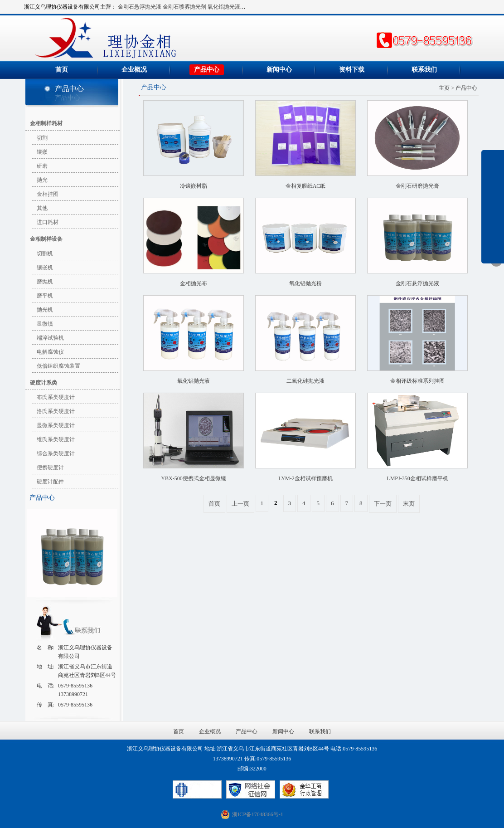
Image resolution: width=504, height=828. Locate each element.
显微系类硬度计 (56, 425)
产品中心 (207, 70)
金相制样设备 (46, 239)
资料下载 (352, 70)
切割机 (45, 253)
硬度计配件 (50, 482)
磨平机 (45, 296)
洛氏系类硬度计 (56, 411)
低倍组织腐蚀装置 (58, 366)
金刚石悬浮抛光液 (140, 7)
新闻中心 (279, 70)
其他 (42, 208)
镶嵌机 (45, 268)
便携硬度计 (50, 468)
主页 (444, 88)
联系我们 (424, 70)
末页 (409, 504)
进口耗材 (48, 222)
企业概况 (134, 70)
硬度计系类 (44, 383)
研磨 (42, 166)
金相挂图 (48, 194)
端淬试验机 (50, 338)
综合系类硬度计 (56, 453)
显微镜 (45, 324)
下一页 (383, 504)
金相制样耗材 (46, 123)
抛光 (42, 180)
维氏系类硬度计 (56, 439)
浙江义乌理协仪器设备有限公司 (161, 38)
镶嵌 (42, 152)
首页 (62, 70)
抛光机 (45, 310)
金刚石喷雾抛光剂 (184, 7)
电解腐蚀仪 (50, 352)
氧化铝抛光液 (224, 7)
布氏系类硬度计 (56, 397)
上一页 (240, 504)
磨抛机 (45, 282)
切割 (42, 138)
